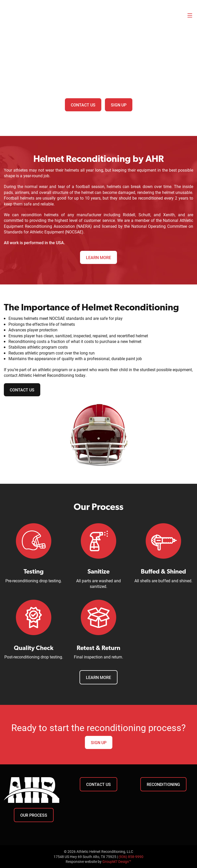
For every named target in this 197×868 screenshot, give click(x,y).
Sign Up (119, 105)
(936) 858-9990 (131, 857)
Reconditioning (163, 784)
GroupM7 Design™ (117, 861)
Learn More (98, 257)
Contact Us (83, 105)
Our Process (34, 815)
